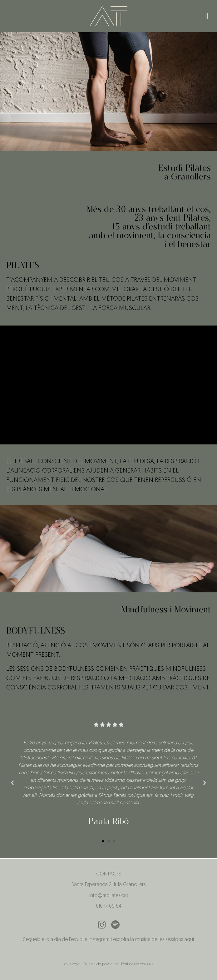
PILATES (23, 265)
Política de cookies (137, 964)
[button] (206, 16)
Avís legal (72, 964)
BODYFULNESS (36, 630)
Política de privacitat (101, 964)
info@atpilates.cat (109, 896)
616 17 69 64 (109, 906)
